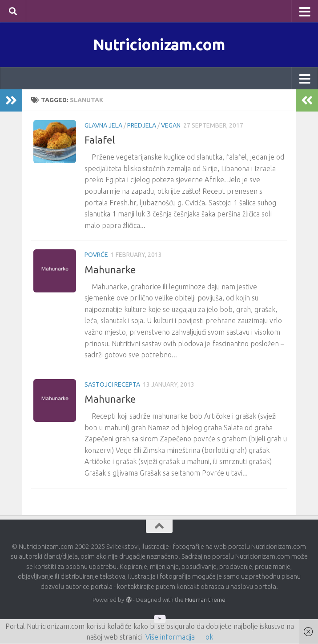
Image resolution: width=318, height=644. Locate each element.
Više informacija (170, 637)
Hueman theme (205, 600)
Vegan (171, 126)
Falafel (100, 140)
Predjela (142, 126)
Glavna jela (103, 126)
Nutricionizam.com (159, 44)
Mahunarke (110, 270)
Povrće (96, 255)
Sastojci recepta (112, 385)
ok (209, 637)
